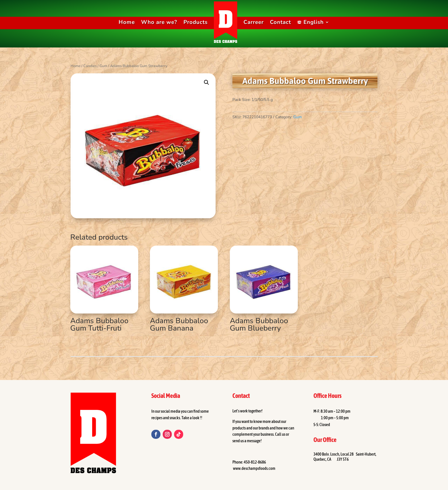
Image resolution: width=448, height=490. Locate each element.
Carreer (254, 22)
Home (127, 22)
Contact (280, 22)
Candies (90, 66)
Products (196, 22)
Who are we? (159, 22)
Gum (103, 66)
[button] (207, 82)
